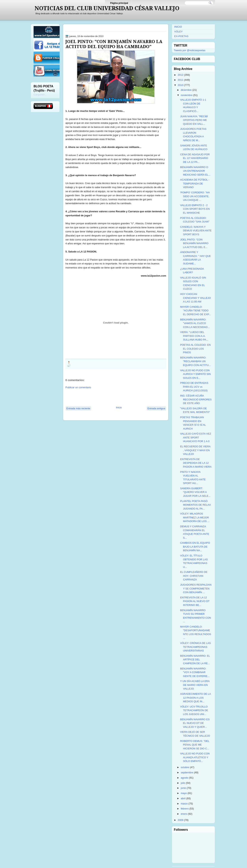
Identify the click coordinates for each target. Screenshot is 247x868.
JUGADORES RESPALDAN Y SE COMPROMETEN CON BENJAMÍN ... (196, 589)
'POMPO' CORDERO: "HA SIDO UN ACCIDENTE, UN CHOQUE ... (195, 196)
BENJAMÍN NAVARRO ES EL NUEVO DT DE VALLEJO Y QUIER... (195, 723)
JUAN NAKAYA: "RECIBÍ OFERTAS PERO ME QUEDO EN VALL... (194, 120)
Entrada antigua (156, 408)
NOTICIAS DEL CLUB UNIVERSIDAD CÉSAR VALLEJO (107, 8)
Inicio (119, 407)
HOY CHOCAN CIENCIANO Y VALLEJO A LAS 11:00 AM (195, 298)
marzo (184, 804)
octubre (185, 767)
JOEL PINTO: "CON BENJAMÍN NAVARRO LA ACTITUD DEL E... (194, 243)
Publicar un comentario (78, 387)
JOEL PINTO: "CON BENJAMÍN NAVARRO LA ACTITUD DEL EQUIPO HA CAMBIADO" (114, 44)
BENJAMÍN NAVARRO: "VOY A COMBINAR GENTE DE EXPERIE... (195, 672)
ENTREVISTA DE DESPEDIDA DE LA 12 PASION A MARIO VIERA (196, 463)
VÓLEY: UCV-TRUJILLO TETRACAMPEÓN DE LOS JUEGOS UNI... (194, 710)
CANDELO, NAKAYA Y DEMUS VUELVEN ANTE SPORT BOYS (196, 231)
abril (183, 798)
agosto (185, 778)
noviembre (187, 95)
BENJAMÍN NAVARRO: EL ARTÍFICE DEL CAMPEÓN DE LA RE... (195, 660)
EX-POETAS (181, 36)
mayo (184, 793)
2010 (181, 85)
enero (184, 814)
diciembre (186, 90)
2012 (181, 75)
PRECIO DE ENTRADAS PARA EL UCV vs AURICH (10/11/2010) (194, 387)
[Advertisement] (111, 397)
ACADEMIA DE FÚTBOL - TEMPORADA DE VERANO (195, 183)
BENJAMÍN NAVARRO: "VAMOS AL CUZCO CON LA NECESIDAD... (195, 323)
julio (183, 783)
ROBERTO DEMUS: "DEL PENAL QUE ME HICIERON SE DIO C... (195, 745)
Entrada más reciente (78, 408)
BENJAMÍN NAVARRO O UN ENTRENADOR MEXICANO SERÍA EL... (195, 171)
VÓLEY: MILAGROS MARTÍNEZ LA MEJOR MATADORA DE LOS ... (195, 517)
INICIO (178, 27)
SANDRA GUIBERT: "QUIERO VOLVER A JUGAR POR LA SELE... (195, 492)
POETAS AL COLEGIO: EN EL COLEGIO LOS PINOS (195, 349)
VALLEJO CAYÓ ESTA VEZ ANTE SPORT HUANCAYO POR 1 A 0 (195, 437)
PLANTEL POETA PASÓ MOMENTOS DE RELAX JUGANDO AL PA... (195, 505)
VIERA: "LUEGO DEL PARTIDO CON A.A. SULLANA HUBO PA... (194, 336)
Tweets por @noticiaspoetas (190, 50)
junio (183, 788)
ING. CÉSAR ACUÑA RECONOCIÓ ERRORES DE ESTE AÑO (196, 399)
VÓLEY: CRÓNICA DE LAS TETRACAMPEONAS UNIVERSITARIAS (195, 647)
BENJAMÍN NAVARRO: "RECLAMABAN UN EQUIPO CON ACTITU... (195, 361)
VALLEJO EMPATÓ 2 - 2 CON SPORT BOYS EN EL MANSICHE (195, 209)
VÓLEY (178, 32)
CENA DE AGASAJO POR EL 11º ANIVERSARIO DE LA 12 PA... (195, 158)
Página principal (119, 3)
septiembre (187, 772)
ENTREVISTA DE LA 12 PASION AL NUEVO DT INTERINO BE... (195, 601)
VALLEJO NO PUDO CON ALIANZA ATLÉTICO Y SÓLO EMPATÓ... (195, 757)
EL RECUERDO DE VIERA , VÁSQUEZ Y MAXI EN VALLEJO (195, 450)
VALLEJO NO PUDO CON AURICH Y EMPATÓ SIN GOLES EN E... (195, 374)
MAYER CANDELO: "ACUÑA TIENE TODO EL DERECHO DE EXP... (195, 311)
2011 (181, 80)
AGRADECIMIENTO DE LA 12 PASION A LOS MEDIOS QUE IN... (195, 698)
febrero (185, 809)
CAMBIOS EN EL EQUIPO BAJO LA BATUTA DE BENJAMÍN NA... (195, 547)
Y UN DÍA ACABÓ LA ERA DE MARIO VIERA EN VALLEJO (195, 685)
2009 (181, 820)
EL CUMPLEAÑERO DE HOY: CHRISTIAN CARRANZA (194, 576)
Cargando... (40, 95)
